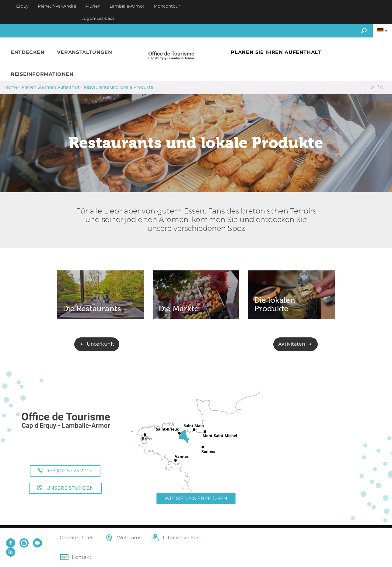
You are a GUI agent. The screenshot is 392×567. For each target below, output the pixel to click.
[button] (28, 53)
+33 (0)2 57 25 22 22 (65, 471)
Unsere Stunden (65, 488)
